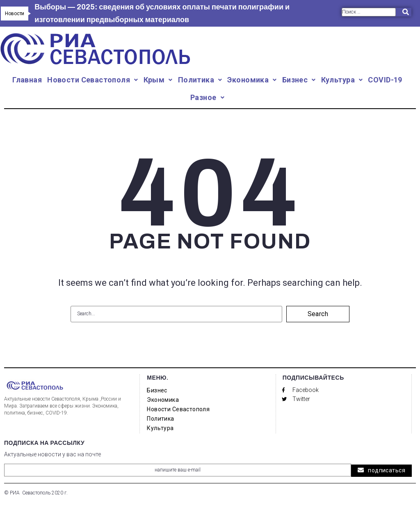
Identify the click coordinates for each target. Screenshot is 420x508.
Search (318, 314)
